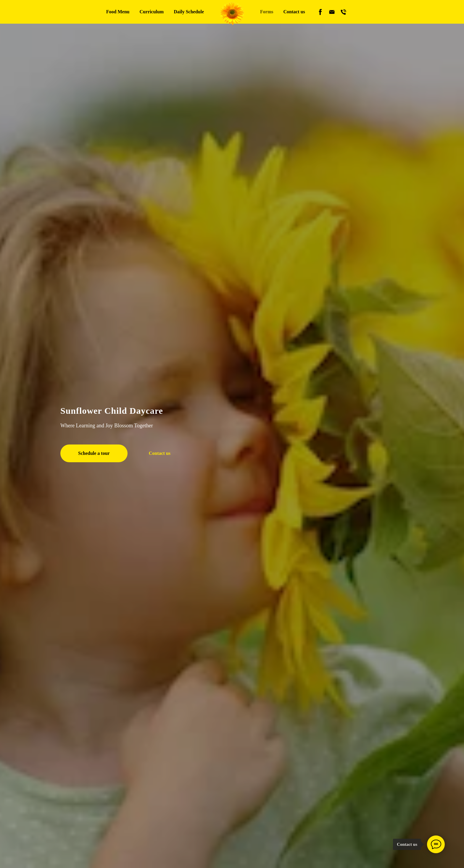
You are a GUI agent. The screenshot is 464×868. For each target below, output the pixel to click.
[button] (94, 453)
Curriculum (152, 12)
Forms (267, 12)
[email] (332, 12)
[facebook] (320, 12)
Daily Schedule (189, 12)
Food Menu (118, 12)
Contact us (294, 12)
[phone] (343, 12)
